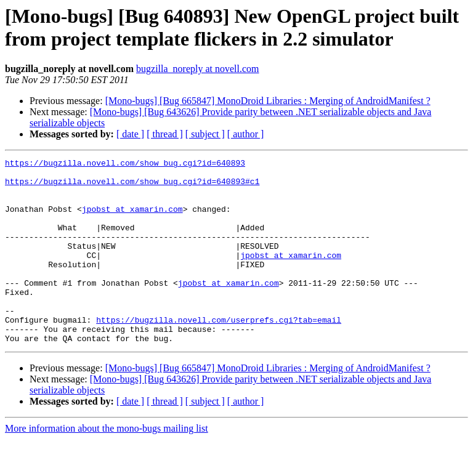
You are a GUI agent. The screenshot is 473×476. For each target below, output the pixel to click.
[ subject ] (205, 134)
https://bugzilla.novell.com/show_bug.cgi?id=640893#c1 (132, 187)
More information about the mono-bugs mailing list (107, 465)
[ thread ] (165, 134)
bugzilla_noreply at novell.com (198, 69)
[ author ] (246, 134)
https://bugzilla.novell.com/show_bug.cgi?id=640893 (125, 164)
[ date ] (130, 134)
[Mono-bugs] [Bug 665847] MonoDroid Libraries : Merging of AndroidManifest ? (268, 101)
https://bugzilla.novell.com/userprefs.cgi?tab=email (219, 353)
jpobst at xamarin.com (132, 220)
